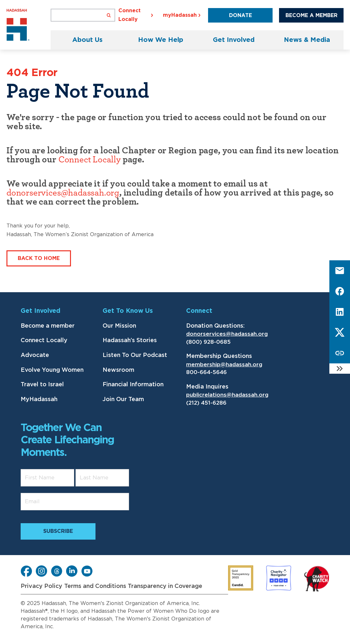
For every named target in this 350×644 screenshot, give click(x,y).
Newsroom (118, 370)
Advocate (35, 355)
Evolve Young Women (52, 370)
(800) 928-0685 (208, 342)
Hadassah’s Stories (130, 341)
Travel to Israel (42, 385)
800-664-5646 (206, 372)
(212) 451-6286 (206, 403)
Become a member (48, 326)
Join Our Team (123, 399)
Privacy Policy (41, 586)
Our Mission (119, 326)
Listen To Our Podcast (135, 355)
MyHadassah (39, 399)
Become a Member (311, 15)
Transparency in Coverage (165, 586)
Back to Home (39, 258)
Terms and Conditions (95, 586)
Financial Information (133, 385)
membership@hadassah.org (224, 365)
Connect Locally (90, 160)
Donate (240, 15)
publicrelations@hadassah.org (227, 395)
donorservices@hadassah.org (63, 193)
